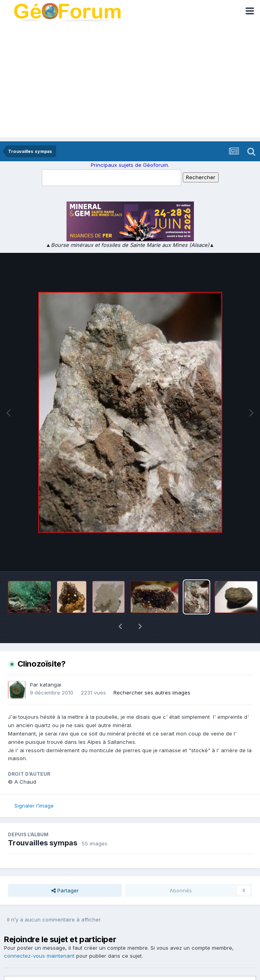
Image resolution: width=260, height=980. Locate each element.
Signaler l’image (34, 785)
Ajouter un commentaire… (48, 967)
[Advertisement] (130, 82)
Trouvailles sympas (43, 822)
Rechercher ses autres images (152, 672)
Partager (65, 870)
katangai (51, 664)
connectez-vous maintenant (39, 935)
